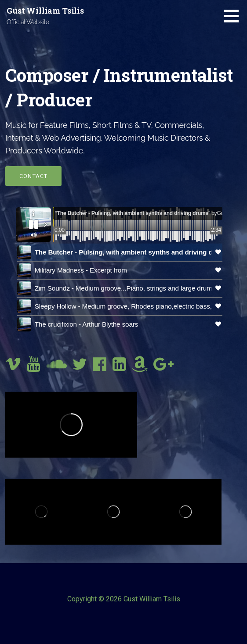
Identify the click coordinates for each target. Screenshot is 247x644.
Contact (33, 176)
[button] (234, 16)
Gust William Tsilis (45, 11)
